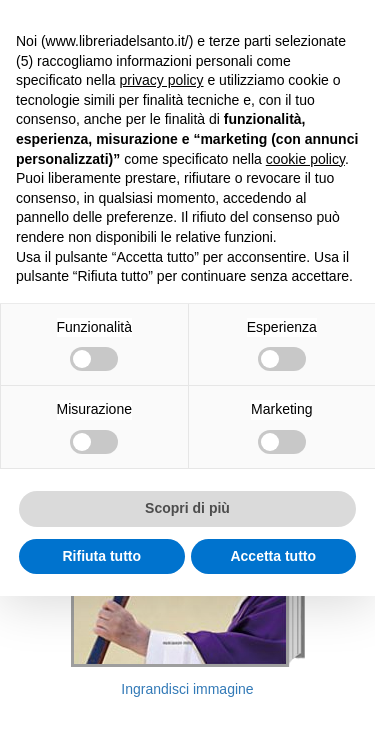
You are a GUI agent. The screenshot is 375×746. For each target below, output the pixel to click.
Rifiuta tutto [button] (101, 556)
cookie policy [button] (305, 159)
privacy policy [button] (162, 80)
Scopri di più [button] (187, 508)
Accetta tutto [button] (273, 556)
